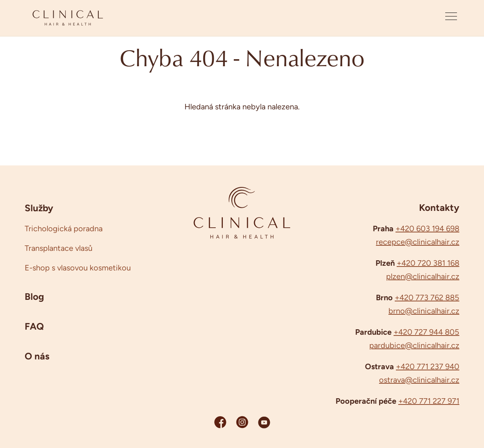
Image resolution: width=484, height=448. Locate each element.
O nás (37, 356)
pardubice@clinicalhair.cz (414, 345)
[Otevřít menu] (451, 18)
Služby (39, 208)
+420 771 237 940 (428, 366)
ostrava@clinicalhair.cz (419, 380)
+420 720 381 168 (428, 263)
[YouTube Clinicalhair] (264, 422)
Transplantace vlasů (59, 248)
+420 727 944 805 (426, 332)
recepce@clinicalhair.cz (418, 242)
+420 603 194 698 (427, 229)
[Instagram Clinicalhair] (242, 422)
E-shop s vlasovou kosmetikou (78, 268)
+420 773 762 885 (427, 297)
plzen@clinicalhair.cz (423, 276)
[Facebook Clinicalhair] (220, 422)
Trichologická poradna (64, 229)
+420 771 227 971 (429, 401)
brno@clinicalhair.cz (424, 311)
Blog (34, 296)
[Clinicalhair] (68, 18)
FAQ (34, 326)
